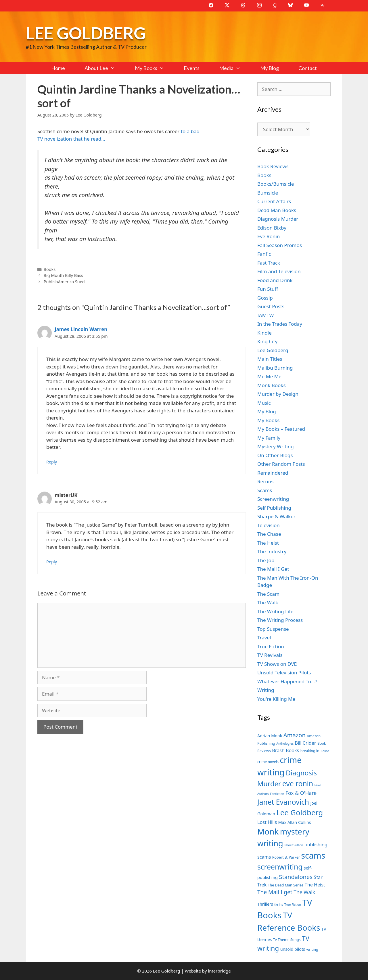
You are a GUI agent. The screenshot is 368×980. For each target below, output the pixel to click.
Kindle (264, 333)
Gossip (265, 298)
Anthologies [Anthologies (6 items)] (285, 744)
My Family (269, 438)
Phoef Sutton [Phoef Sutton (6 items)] (294, 845)
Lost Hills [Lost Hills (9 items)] (267, 822)
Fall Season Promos (280, 245)
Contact (308, 68)
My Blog (270, 68)
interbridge (219, 971)
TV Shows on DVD (277, 664)
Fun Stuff (268, 289)
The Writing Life (275, 611)
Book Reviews (273, 166)
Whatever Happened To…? (287, 681)
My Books (154, 68)
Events (192, 68)
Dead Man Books (277, 210)
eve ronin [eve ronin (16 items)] (298, 784)
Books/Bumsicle (276, 184)
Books (50, 269)
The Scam (268, 594)
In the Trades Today (280, 324)
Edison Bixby (272, 228)
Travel (264, 638)
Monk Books (272, 385)
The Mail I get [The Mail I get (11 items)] (275, 892)
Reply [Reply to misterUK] (52, 562)
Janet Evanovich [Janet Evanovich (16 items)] (283, 802)
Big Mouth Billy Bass (63, 275)
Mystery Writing (276, 446)
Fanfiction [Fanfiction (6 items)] (277, 794)
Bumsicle (268, 193)
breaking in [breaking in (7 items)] (310, 751)
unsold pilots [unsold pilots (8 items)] (293, 949)
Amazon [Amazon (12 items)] (295, 735)
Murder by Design (278, 394)
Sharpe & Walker (276, 516)
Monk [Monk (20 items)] (268, 831)
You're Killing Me (276, 699)
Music (264, 403)
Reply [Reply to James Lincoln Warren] (52, 462)
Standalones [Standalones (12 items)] (296, 877)
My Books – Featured (281, 429)
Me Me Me (269, 376)
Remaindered (273, 473)
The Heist (268, 543)
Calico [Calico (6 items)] (325, 751)
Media (235, 68)
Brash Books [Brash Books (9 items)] (285, 750)
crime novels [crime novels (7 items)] (268, 762)
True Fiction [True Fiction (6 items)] (293, 905)
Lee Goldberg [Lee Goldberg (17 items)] (300, 813)
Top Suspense (273, 629)
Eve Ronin (269, 236)
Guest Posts (271, 306)
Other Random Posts (281, 464)
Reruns (265, 481)
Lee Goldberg (86, 33)
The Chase (269, 534)
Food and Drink (275, 280)
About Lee (105, 68)
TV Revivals (270, 655)
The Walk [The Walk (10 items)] (304, 892)
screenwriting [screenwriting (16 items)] (280, 867)
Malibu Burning (275, 368)
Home (58, 68)
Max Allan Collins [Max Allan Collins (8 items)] (295, 822)
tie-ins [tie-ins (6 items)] (279, 905)
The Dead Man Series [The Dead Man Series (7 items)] (286, 885)
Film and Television (279, 271)
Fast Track (269, 263)
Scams (265, 490)
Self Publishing (274, 508)
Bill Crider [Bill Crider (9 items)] (305, 743)
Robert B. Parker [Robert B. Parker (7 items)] (286, 857)
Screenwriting (273, 499)
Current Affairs (274, 201)
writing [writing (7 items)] (312, 949)
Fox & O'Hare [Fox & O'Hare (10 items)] (301, 793)
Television (269, 525)
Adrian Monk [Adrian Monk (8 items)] (270, 736)
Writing (266, 690)
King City (267, 341)
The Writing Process (280, 620)
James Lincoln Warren (81, 329)
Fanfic (264, 254)
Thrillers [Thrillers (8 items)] (265, 904)
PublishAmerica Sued (64, 282)
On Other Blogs (275, 455)
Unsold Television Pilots (284, 673)
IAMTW (266, 315)
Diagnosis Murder (278, 219)
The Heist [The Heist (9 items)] (315, 885)
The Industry (272, 551)
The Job (266, 560)
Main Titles (270, 359)
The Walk (268, 602)
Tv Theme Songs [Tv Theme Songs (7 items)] (287, 940)
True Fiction (271, 646)
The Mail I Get (273, 569)
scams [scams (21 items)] (313, 855)
